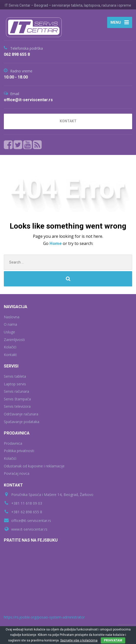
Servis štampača (17, 399)
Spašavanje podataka (22, 422)
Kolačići (10, 347)
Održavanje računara (21, 414)
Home (56, 243)
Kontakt (10, 355)
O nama (10, 324)
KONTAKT (68, 121)
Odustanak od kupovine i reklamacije (34, 466)
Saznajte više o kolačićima (79, 640)
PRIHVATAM (113, 640)
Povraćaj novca (17, 473)
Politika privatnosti (19, 451)
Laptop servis (15, 384)
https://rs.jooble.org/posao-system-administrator (44, 617)
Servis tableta (15, 376)
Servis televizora (17, 406)
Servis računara (16, 391)
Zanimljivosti (14, 340)
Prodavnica (13, 443)
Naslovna (12, 317)
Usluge (9, 332)
